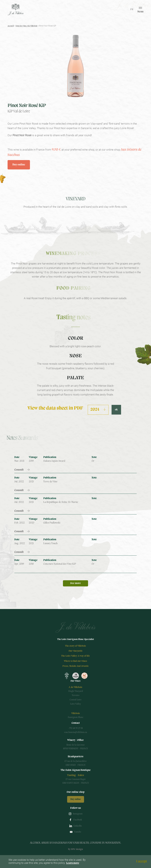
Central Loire (75, 700)
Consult (19, 470)
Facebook (78, 820)
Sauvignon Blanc (76, 717)
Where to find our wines (75, 661)
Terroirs (76, 695)
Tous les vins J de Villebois (26, 26)
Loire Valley (75, 704)
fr (132, 10)
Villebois (76, 713)
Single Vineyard (76, 691)
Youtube (78, 832)
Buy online (19, 165)
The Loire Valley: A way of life (75, 656)
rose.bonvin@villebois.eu (76, 732)
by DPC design (75, 849)
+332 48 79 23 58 (75, 728)
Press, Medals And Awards (75, 666)
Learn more (73, 863)
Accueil (11, 26)
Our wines (75, 681)
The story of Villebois (75, 646)
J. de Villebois (75, 687)
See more (75, 583)
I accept (142, 861)
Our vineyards (75, 651)
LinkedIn (78, 826)
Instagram (78, 814)
